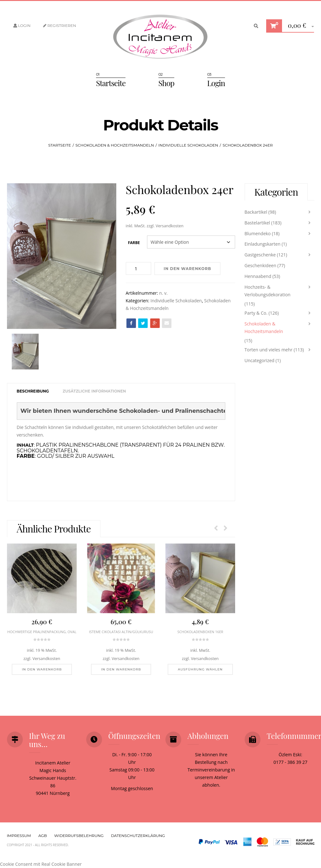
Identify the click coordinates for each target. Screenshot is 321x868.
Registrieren (60, 25)
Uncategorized (260, 360)
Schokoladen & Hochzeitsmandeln (115, 145)
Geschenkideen (260, 265)
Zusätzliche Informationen (94, 391)
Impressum (19, 836)
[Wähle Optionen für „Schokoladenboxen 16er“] (200, 670)
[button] (299, 26)
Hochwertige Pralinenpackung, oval (42, 632)
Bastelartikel (257, 223)
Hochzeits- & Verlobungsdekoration (268, 291)
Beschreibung (33, 391)
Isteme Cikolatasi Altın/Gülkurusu (121, 632)
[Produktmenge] (138, 268)
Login (22, 25)
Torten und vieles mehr (269, 350)
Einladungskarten (263, 244)
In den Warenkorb (188, 269)
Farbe (134, 243)
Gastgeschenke (260, 255)
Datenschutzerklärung (138, 836)
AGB (43, 836)
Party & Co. (256, 313)
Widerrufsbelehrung (79, 836)
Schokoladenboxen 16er (200, 632)
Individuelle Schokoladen (188, 145)
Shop (166, 83)
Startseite (111, 83)
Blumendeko (258, 233)
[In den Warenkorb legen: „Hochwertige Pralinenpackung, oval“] (42, 670)
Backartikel (256, 212)
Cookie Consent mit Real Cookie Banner (41, 864)
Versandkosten (170, 226)
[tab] (33, 391)
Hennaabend (258, 276)
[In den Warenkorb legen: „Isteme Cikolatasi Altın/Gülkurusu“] (121, 670)
